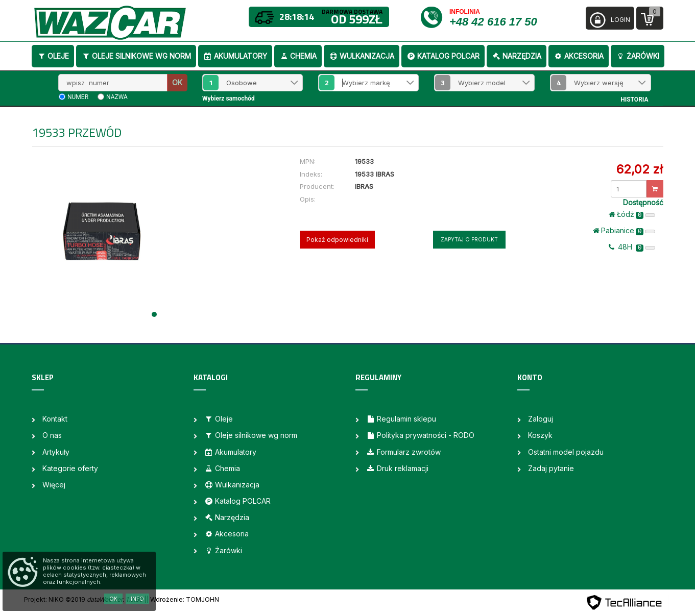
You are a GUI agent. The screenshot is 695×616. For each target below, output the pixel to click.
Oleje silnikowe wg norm (136, 56)
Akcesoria (579, 56)
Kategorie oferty (70, 468)
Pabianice (624, 231)
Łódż (632, 214)
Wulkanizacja (362, 56)
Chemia (298, 56)
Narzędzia (517, 56)
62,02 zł (640, 169)
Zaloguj (541, 419)
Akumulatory (235, 56)
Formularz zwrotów (403, 452)
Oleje (53, 56)
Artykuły (56, 452)
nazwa (117, 97)
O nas (52, 435)
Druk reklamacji (397, 468)
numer (78, 97)
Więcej (54, 485)
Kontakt (55, 419)
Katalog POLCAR (443, 56)
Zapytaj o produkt (469, 239)
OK (177, 82)
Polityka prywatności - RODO (420, 435)
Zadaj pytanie (551, 468)
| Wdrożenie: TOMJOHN (183, 599)
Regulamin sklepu (401, 419)
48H (632, 247)
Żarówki (638, 56)
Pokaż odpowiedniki (337, 240)
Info (137, 599)
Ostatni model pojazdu (566, 452)
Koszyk (540, 435)
